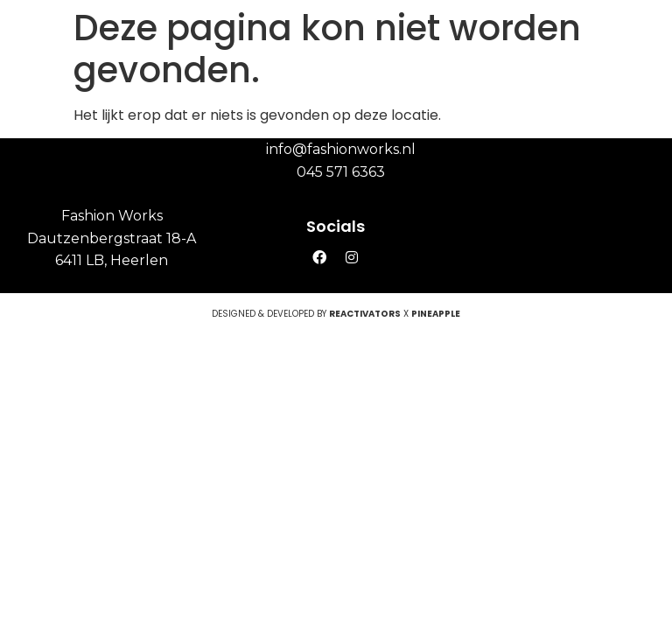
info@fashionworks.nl (341, 149)
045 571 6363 (341, 172)
